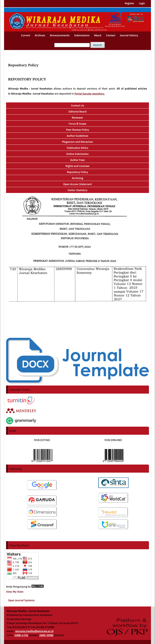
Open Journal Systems (21, 600)
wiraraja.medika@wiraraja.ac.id (34, 631)
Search (98, 45)
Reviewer (77, 118)
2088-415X (21, 635)
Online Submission (78, 154)
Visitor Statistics (77, 190)
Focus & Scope (78, 124)
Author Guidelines (78, 136)
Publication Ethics (78, 148)
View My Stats (15, 592)
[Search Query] (72, 45)
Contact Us (78, 106)
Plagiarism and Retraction (78, 142)
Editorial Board (78, 112)
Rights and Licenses (77, 166)
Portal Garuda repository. (90, 94)
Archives (40, 35)
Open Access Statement (77, 184)
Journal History (129, 35)
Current (26, 35)
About (98, 35)
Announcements (60, 35)
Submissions (82, 35)
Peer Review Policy (77, 130)
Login (142, 4)
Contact (111, 35)
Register (129, 4)
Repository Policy (77, 172)
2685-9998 (46, 635)
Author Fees (77, 160)
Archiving (77, 178)
